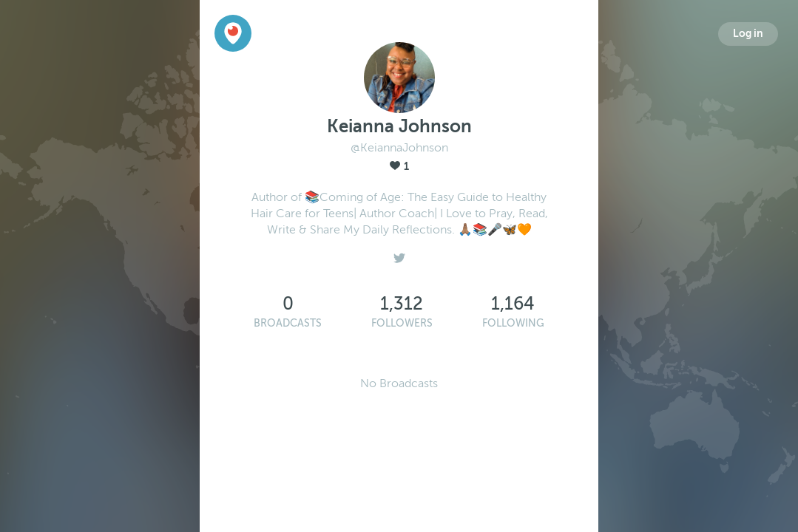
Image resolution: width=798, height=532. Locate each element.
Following (513, 323)
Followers (402, 323)
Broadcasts (288, 323)
